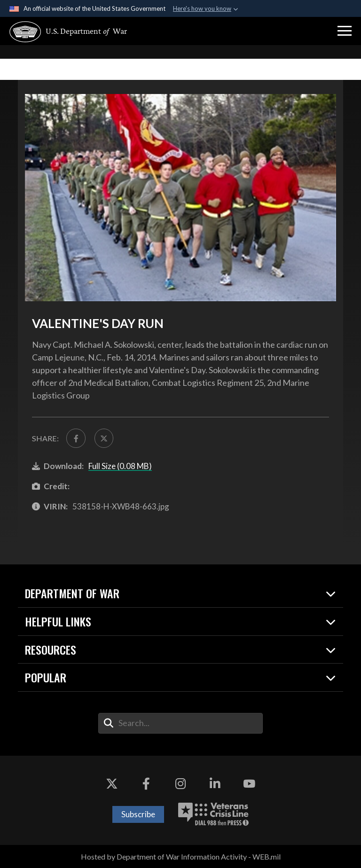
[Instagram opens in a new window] (180, 784)
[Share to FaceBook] (76, 438)
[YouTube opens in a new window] (249, 784)
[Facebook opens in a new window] (146, 784)
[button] (345, 31)
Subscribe (138, 814)
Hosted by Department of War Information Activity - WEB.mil (181, 856)
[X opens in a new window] (112, 784)
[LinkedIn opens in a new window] (215, 784)
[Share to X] (104, 438)
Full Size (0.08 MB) (120, 466)
